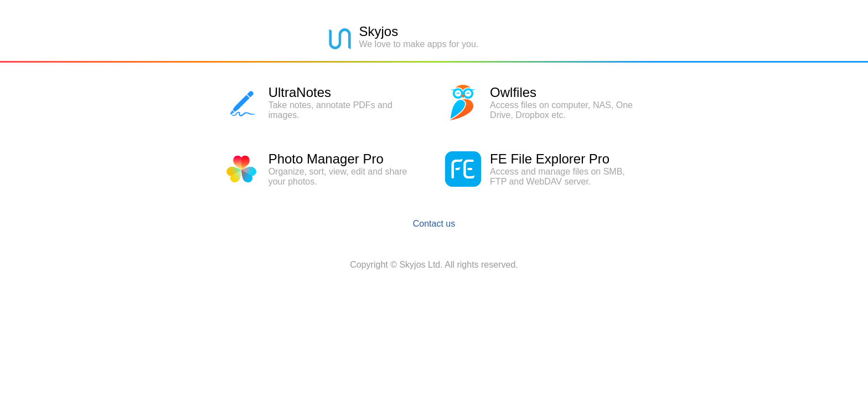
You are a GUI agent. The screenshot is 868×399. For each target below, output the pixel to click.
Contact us (434, 224)
